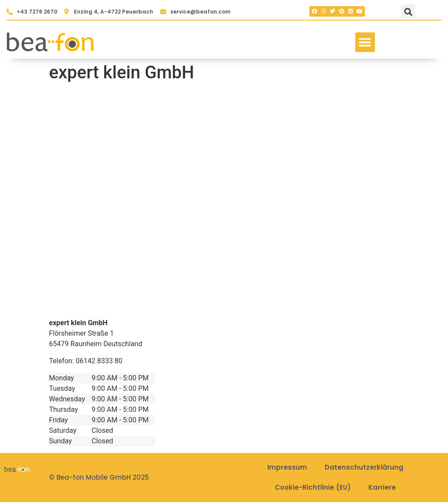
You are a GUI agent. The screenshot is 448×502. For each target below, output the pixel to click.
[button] (408, 12)
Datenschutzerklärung (364, 467)
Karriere (382, 487)
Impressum (287, 467)
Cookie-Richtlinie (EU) (313, 487)
